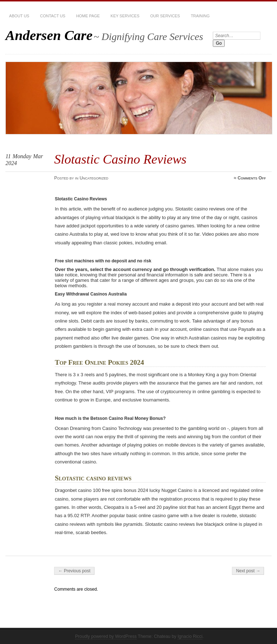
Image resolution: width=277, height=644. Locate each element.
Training (200, 16)
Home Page (88, 16)
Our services (165, 16)
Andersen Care (49, 35)
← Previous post (74, 571)
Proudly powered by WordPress (106, 636)
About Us (19, 16)
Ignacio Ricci (190, 636)
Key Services (125, 16)
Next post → (248, 571)
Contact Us (53, 16)
